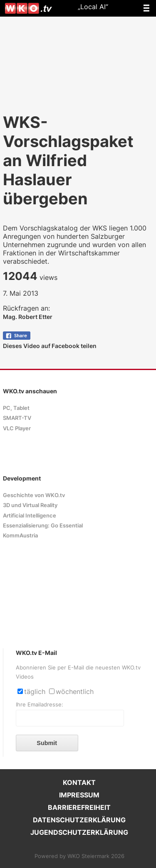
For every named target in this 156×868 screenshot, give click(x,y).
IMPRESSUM (79, 795)
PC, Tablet (16, 408)
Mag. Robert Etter (28, 317)
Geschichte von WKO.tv (34, 495)
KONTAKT (79, 782)
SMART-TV (17, 418)
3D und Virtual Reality (30, 505)
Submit (47, 743)
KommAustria (20, 536)
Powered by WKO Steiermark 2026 (79, 856)
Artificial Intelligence (30, 516)
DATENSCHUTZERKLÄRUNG (79, 820)
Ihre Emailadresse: (40, 705)
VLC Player (17, 428)
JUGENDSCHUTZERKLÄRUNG (79, 832)
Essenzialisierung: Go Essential (43, 526)
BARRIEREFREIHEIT (79, 807)
